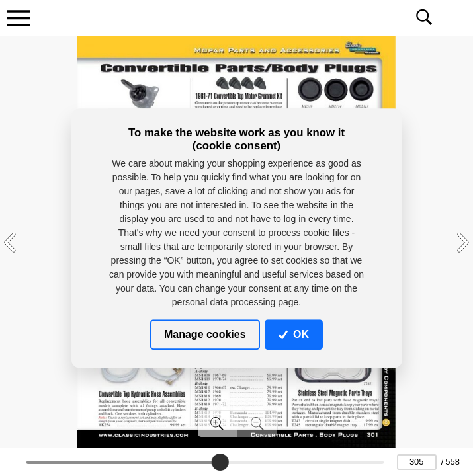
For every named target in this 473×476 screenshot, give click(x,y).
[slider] (220, 462)
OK (294, 334)
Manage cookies (205, 334)
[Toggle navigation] (18, 18)
